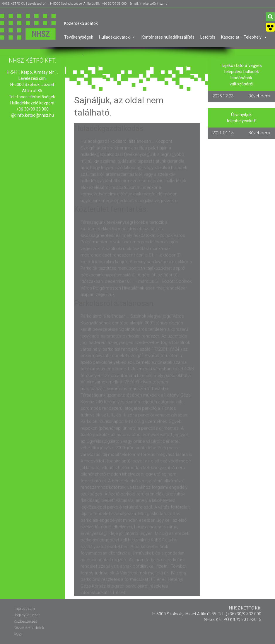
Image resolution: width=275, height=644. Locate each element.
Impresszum (24, 608)
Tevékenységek (79, 37)
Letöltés (208, 37)
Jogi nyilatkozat (27, 615)
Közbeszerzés (25, 621)
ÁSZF (18, 634)
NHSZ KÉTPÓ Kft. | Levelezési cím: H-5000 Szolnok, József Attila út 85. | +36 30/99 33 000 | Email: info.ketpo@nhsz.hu (84, 4)
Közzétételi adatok (29, 628)
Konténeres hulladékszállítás (168, 37)
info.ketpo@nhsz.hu (35, 115)
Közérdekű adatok (81, 23)
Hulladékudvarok (117, 37)
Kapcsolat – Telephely (244, 37)
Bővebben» (259, 96)
